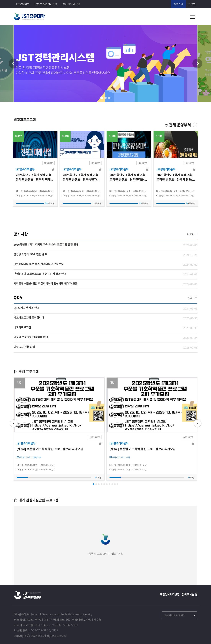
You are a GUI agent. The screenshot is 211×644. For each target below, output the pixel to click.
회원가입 (178, 4)
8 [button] (112, 484)
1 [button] (102, 98)
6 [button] (107, 484)
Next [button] (197, 64)
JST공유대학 (23, 4)
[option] (105, 64)
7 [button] (110, 484)
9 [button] (115, 484)
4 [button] (101, 484)
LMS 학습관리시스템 (46, 4)
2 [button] (105, 98)
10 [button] (118, 484)
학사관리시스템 (71, 4)
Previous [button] (14, 64)
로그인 (192, 4)
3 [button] (109, 98)
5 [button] (104, 484)
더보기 (192, 234)
